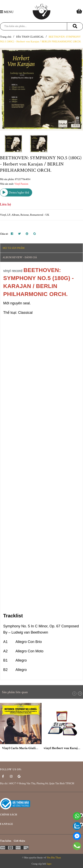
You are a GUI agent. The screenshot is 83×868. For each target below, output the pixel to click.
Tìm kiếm (6, 841)
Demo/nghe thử (15, 192)
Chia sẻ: (4, 234)
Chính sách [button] (41, 815)
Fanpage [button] (41, 824)
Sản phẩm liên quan (15, 692)
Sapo (49, 864)
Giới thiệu (19, 841)
